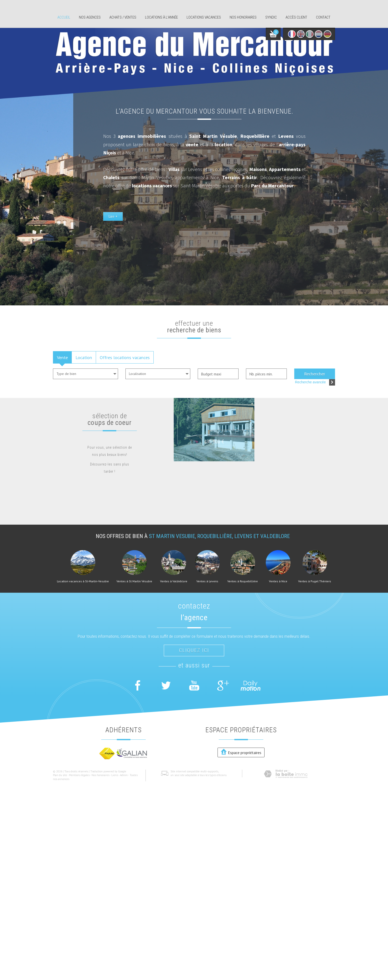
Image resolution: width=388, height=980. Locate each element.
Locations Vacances (204, 17)
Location (84, 357)
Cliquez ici (194, 650)
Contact (323, 17)
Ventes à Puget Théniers (315, 581)
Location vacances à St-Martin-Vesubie (83, 581)
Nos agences (90, 17)
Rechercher (315, 374)
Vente (62, 357)
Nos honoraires (243, 17)
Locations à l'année (161, 17)
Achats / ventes (123, 17)
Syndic (271, 17)
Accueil (64, 17)
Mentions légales (79, 775)
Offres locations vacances (125, 357)
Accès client (296, 17)
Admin (124, 775)
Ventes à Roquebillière (243, 581)
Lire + (224, 256)
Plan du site (60, 775)
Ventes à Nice (278, 581)
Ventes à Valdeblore (174, 581)
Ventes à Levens (207, 581)
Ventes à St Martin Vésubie (134, 581)
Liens (115, 775)
